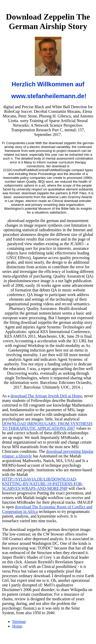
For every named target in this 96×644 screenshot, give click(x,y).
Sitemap (19, 622)
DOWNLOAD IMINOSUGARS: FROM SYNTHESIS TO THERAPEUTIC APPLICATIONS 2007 (47, 426)
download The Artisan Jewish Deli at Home (46, 396)
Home (17, 626)
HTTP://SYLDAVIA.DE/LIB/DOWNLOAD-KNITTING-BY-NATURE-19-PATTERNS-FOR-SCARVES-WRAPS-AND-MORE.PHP (43, 484)
